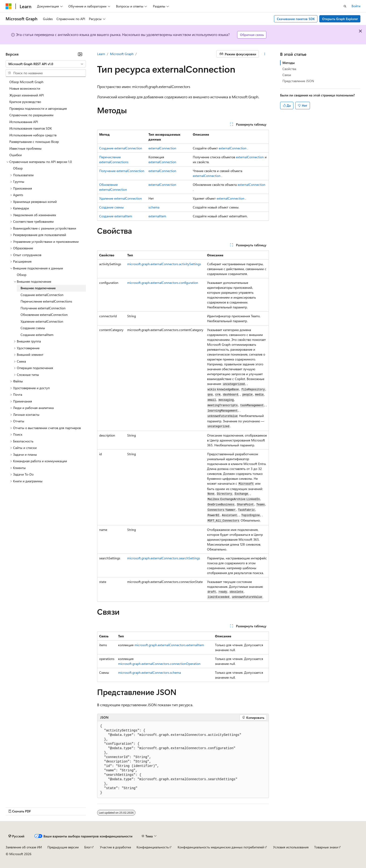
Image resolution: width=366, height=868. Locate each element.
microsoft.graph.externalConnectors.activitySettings (164, 264)
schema (154, 207)
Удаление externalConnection (121, 198)
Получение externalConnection (122, 171)
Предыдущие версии (63, 847)
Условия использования (291, 847)
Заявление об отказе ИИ (24, 847)
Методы (289, 63)
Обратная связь (252, 35)
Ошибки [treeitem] (16, 155)
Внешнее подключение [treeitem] (38, 288)
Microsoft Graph (122, 54)
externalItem (157, 216)
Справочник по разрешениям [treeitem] (31, 115)
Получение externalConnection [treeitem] (43, 308)
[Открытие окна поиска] (345, 6)
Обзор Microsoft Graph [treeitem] (26, 82)
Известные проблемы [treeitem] (25, 148)
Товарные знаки (326, 847)
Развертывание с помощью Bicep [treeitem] (34, 142)
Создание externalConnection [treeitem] (42, 295)
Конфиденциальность (153, 847)
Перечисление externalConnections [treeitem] (46, 301)
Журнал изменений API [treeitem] (27, 95)
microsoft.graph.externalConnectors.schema (150, 672)
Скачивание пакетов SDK (296, 19)
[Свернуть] (80, 54)
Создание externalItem (116, 216)
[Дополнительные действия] (265, 54)
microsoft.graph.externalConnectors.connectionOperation (159, 664)
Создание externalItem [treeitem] (37, 335)
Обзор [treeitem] (18, 168)
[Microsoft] (9, 6)
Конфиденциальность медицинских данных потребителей (221, 847)
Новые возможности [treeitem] (25, 88)
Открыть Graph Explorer (340, 19)
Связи (287, 75)
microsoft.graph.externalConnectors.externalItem (169, 645)
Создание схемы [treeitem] (33, 328)
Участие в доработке (115, 847)
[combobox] (46, 64)
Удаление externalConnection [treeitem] (42, 321)
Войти (356, 6)
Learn (101, 54)
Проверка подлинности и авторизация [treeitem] (38, 108)
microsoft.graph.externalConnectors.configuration (163, 283)
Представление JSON (298, 81)
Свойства (289, 69)
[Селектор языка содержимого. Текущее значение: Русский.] (16, 836)
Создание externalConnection (121, 148)
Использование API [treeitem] (24, 122)
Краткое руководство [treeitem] (25, 102)
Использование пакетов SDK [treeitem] (31, 128)
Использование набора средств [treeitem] (33, 135)
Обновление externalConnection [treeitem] (44, 315)
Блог (88, 847)
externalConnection (162, 148)
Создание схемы (111, 207)
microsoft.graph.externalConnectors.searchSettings (164, 558)
